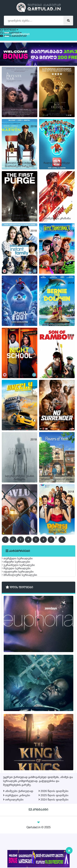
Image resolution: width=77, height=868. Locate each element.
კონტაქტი (39, 845)
